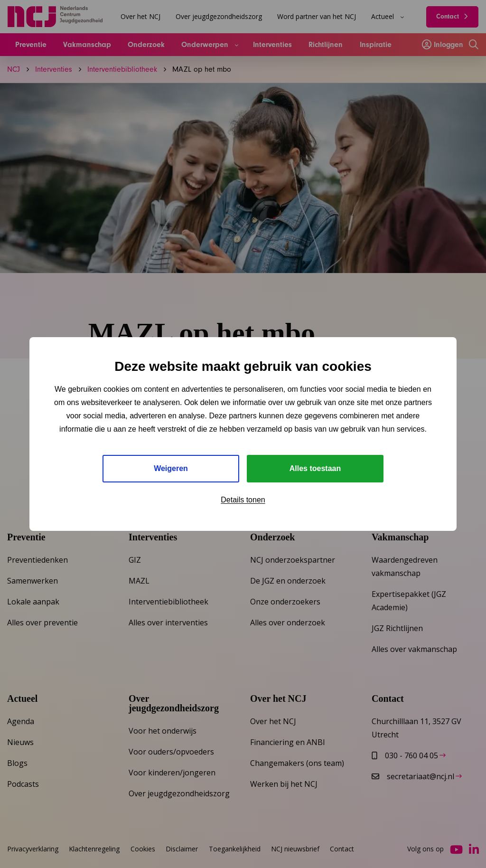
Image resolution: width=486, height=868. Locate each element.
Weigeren (171, 468)
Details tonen (243, 500)
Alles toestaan (315, 468)
